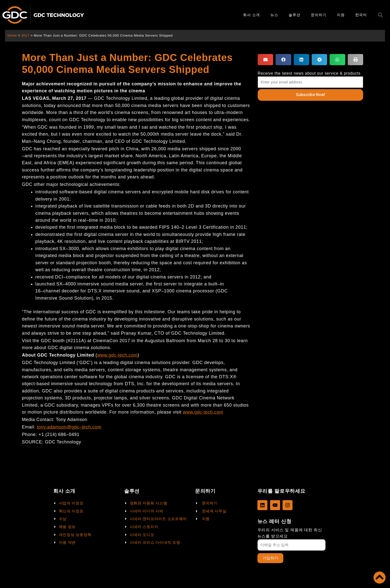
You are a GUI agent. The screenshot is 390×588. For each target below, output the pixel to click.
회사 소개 (251, 15)
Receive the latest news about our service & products (309, 73)
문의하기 (319, 15)
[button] (265, 60)
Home (12, 35)
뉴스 (274, 15)
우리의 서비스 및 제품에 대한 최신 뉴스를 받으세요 (290, 533)
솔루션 (294, 15)
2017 (26, 35)
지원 (341, 15)
